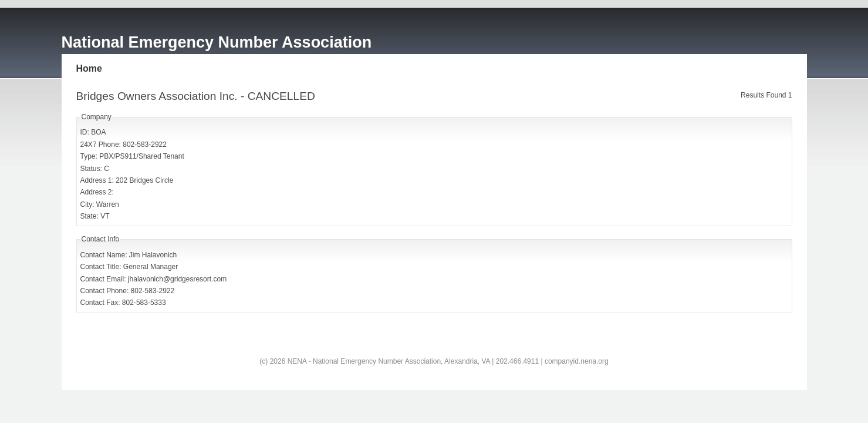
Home (89, 68)
